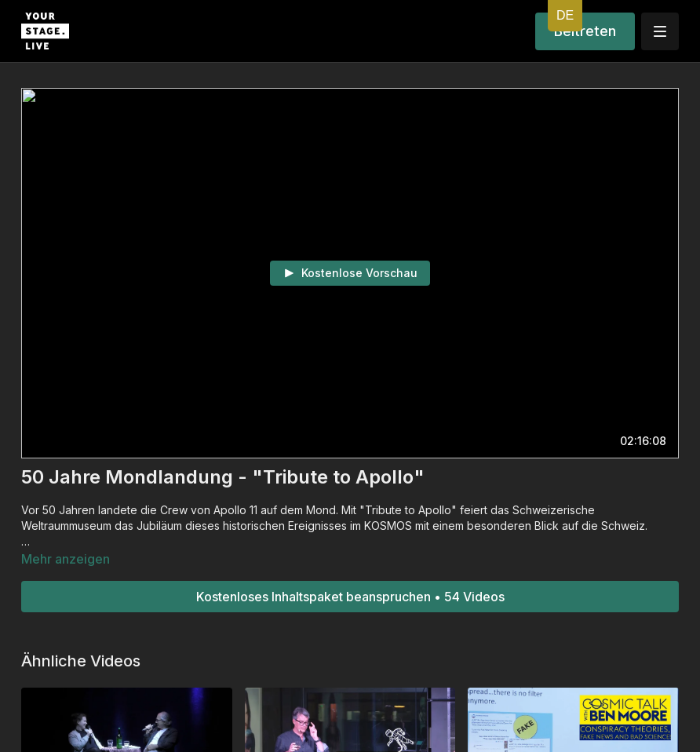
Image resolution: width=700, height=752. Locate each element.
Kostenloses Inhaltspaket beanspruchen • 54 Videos (350, 597)
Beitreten (585, 31)
